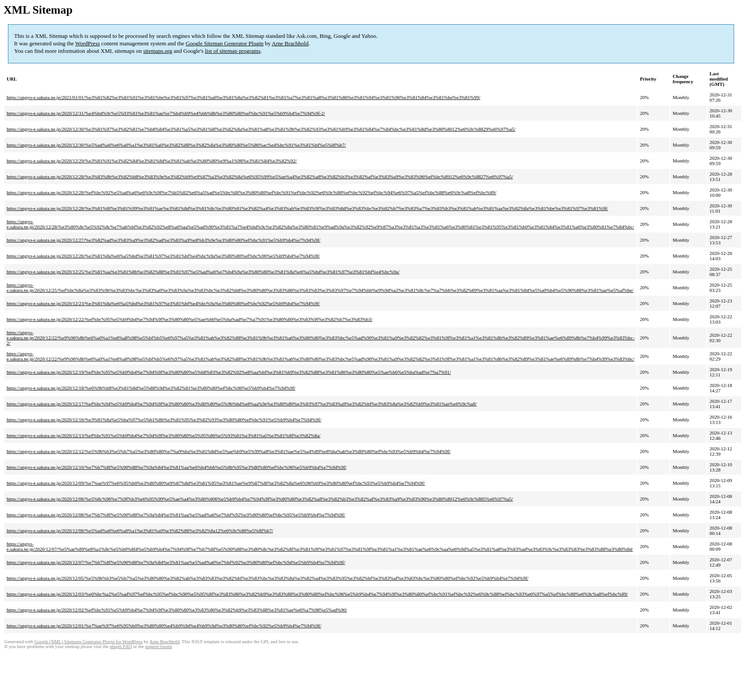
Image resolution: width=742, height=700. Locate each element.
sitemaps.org (158, 51)
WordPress (88, 43)
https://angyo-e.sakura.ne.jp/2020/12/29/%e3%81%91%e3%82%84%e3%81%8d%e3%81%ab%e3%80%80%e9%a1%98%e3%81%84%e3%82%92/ (152, 161)
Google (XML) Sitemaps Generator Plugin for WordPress (89, 642)
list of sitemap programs (233, 51)
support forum (158, 647)
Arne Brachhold (290, 43)
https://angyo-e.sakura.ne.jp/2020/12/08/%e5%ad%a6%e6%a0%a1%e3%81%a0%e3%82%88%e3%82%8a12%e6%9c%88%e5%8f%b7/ (140, 531)
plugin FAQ (121, 647)
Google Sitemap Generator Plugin (225, 43)
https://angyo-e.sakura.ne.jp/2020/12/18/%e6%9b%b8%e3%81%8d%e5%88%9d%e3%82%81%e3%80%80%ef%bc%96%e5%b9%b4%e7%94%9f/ (151, 388)
